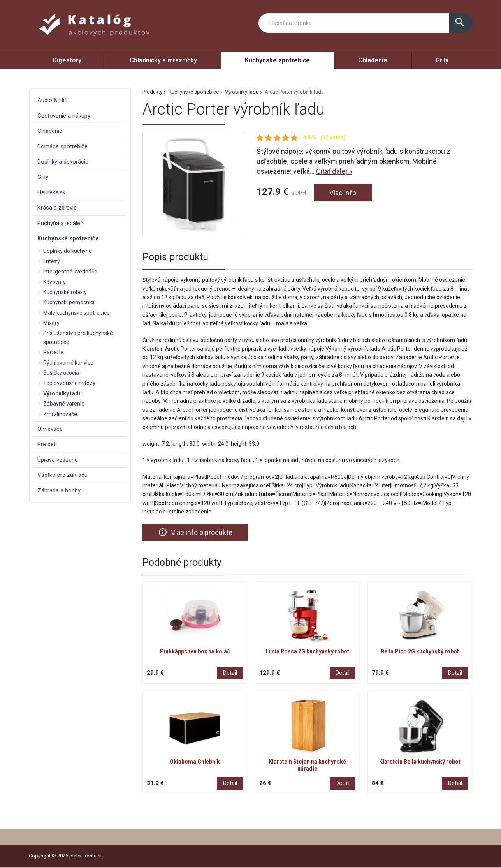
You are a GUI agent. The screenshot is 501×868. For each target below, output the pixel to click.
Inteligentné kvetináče (70, 272)
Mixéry (51, 323)
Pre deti (47, 444)
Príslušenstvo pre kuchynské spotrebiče (78, 337)
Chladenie (373, 60)
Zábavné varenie (64, 404)
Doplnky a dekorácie (63, 162)
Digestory (67, 60)
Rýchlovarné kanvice (68, 363)
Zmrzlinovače (60, 414)
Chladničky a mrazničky (163, 60)
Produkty (152, 92)
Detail (230, 673)
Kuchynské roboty (65, 292)
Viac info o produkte (195, 532)
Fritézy (52, 261)
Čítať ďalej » (334, 171)
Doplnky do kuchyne (68, 251)
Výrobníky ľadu (242, 92)
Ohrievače (50, 429)
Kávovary (54, 282)
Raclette (54, 352)
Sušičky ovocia (61, 373)
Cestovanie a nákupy (64, 116)
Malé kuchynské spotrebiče (76, 313)
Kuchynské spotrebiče (277, 60)
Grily (442, 60)
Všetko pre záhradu (62, 475)
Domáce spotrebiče (62, 146)
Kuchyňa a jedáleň (60, 223)
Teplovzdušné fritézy (69, 383)
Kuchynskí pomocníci (69, 302)
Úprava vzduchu (58, 460)
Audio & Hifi (52, 100)
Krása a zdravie (57, 208)
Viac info (343, 193)
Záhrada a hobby (59, 490)
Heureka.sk (51, 192)
